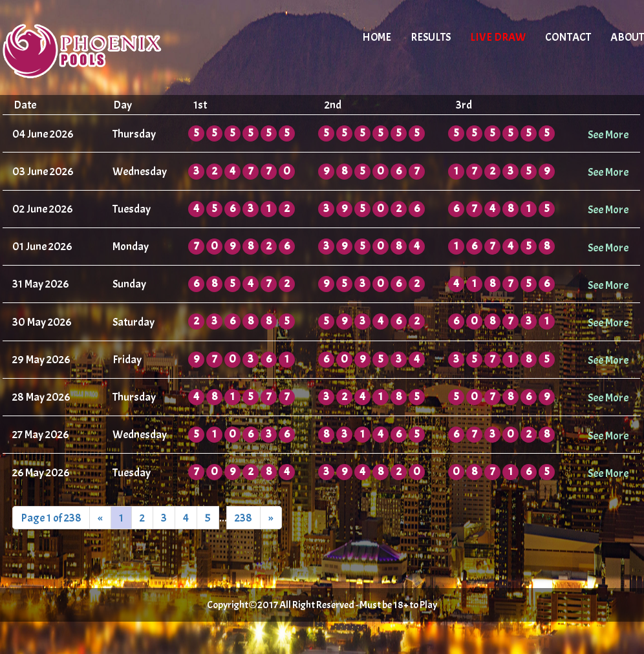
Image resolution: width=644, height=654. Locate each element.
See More (608, 134)
